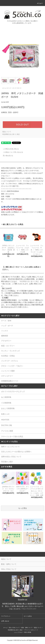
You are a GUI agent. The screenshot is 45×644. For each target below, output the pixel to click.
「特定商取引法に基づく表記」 (29, 281)
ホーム (4, 88)
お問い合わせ (5, 621)
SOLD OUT (22, 125)
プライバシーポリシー (30, 630)
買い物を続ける (6, 156)
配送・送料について (27, 628)
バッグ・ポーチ (12, 88)
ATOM (29, 632)
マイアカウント (6, 616)
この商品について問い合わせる (12, 152)
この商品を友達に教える (9, 149)
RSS (25, 632)
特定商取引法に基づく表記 (11, 134)
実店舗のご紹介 (7, 462)
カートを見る (28, 616)
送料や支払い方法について (11, 457)
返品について (7, 132)
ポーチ (20, 88)
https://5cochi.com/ (29, 609)
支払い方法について (14, 628)
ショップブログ (18, 632)
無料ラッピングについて (10, 447)
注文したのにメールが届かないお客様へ (16, 452)
